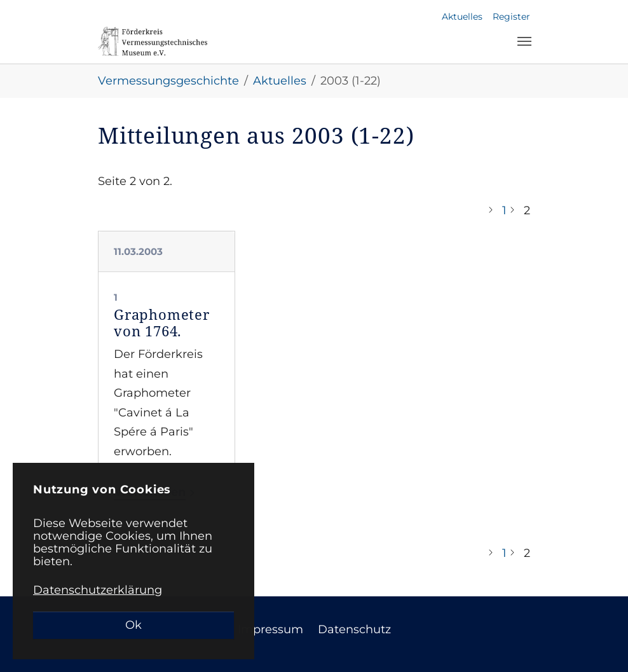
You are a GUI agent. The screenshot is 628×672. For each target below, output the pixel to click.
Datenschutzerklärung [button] (98, 590)
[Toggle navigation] (524, 41)
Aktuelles (462, 17)
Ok (133, 625)
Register (511, 17)
